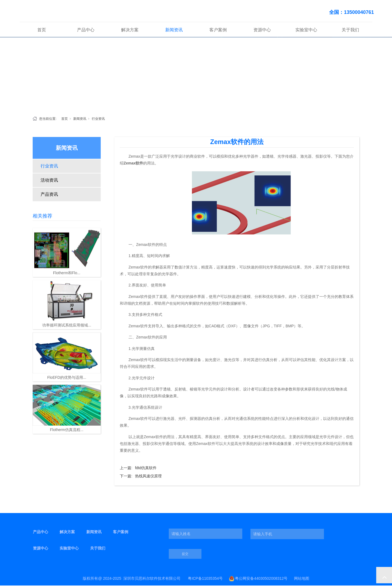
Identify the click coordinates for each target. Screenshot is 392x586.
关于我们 (350, 30)
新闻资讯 (174, 30)
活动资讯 (49, 181)
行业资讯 (98, 119)
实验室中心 (306, 30)
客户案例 (218, 30)
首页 (42, 30)
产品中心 (86, 30)
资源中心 (262, 30)
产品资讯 (49, 195)
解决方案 (130, 30)
